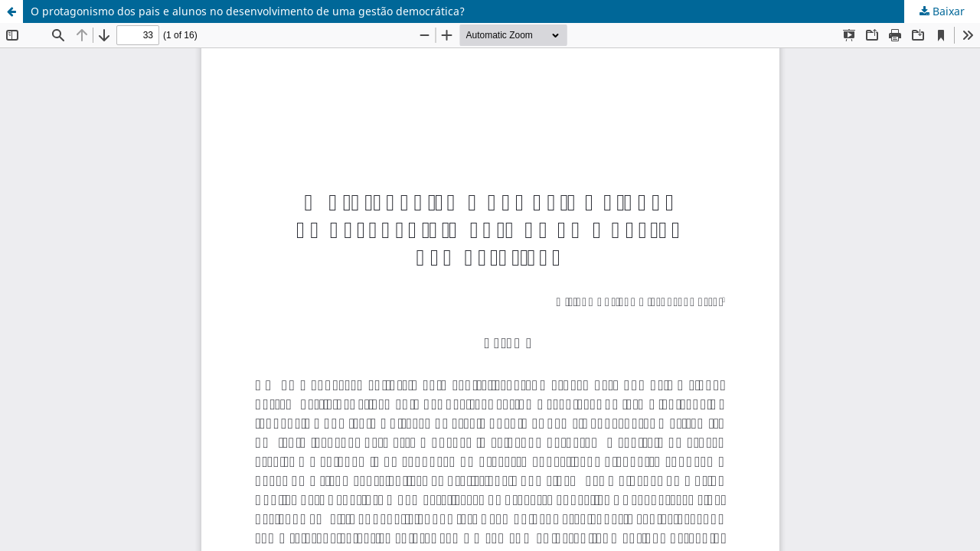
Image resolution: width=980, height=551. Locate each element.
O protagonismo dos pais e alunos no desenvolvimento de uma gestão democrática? (248, 11)
